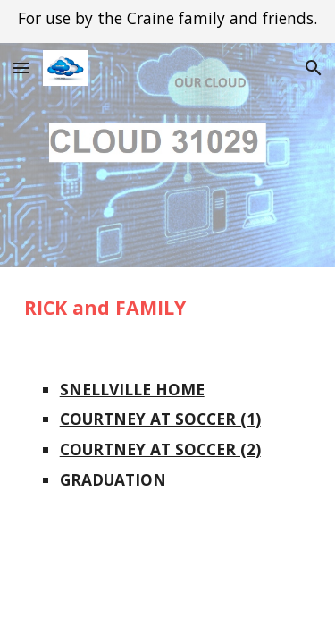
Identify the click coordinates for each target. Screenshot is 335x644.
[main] (168, 308)
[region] (167, 21)
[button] (21, 68)
